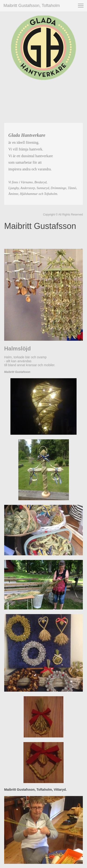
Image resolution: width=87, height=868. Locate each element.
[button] (81, 6)
